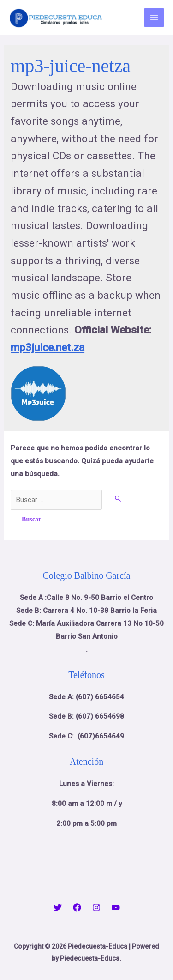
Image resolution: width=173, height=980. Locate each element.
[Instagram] (96, 907)
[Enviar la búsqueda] (119, 499)
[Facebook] (77, 907)
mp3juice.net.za (48, 348)
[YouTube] (116, 907)
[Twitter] (58, 907)
